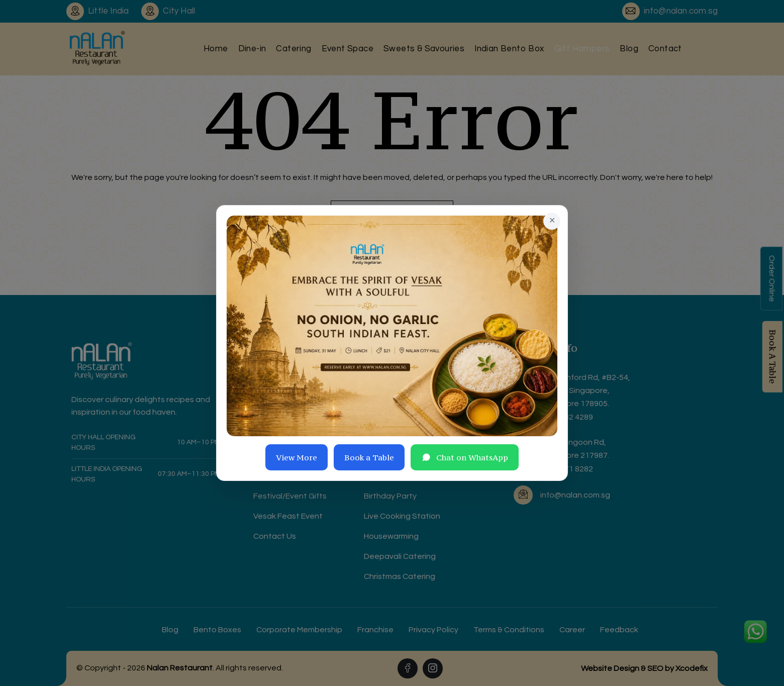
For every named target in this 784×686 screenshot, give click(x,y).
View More (297, 457)
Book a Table (369, 457)
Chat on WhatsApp (465, 457)
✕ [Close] (552, 221)
